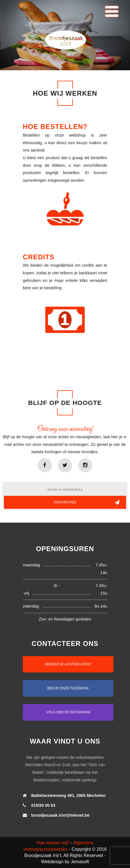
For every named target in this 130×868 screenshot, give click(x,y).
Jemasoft (80, 862)
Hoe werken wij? (53, 843)
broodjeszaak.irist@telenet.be (60, 815)
